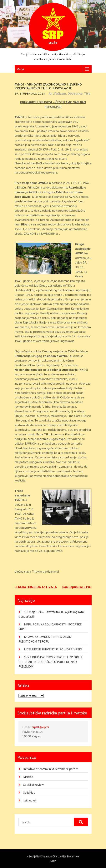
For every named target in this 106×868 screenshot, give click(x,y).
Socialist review (33, 784)
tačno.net (30, 800)
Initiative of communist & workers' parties (51, 769)
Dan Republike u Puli (77, 587)
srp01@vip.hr (41, 727)
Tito (87, 93)
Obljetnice (75, 93)
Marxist (28, 777)
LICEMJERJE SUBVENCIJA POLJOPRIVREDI (53, 649)
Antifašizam (57, 93)
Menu (20, 69)
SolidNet (29, 792)
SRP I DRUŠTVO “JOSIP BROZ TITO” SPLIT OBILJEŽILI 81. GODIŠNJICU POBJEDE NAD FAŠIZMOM (50, 662)
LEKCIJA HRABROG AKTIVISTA (36, 587)
